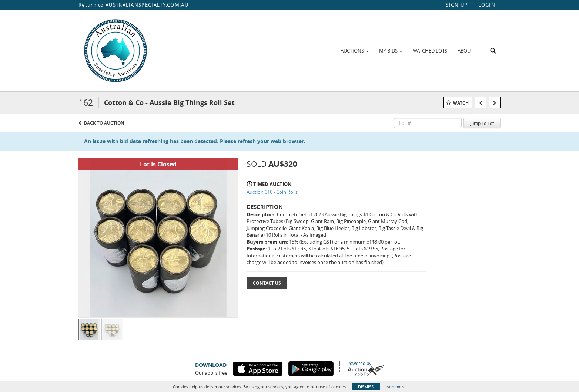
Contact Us (267, 283)
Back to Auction (104, 123)
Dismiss (366, 387)
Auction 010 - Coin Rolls (272, 192)
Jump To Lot (482, 123)
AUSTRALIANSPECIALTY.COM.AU (147, 5)
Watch (461, 103)
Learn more (394, 387)
